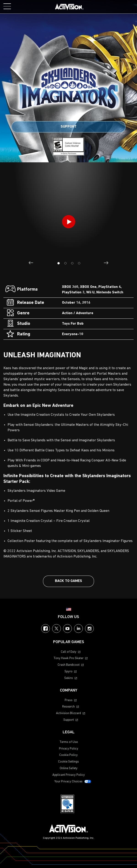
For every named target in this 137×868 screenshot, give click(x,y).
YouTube (67, 629)
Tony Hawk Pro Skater (68, 658)
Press (69, 700)
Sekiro (69, 678)
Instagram (89, 629)
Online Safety (69, 768)
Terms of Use (69, 742)
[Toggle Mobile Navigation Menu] (7, 6)
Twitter (56, 629)
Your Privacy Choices (68, 782)
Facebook (46, 629)
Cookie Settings (68, 762)
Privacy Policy (69, 749)
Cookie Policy (68, 755)
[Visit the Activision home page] (69, 7)
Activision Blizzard (68, 713)
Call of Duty (69, 652)
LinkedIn (78, 629)
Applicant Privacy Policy (69, 775)
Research (68, 707)
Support (69, 127)
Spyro (68, 672)
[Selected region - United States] (69, 609)
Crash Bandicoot (69, 665)
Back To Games (68, 581)
